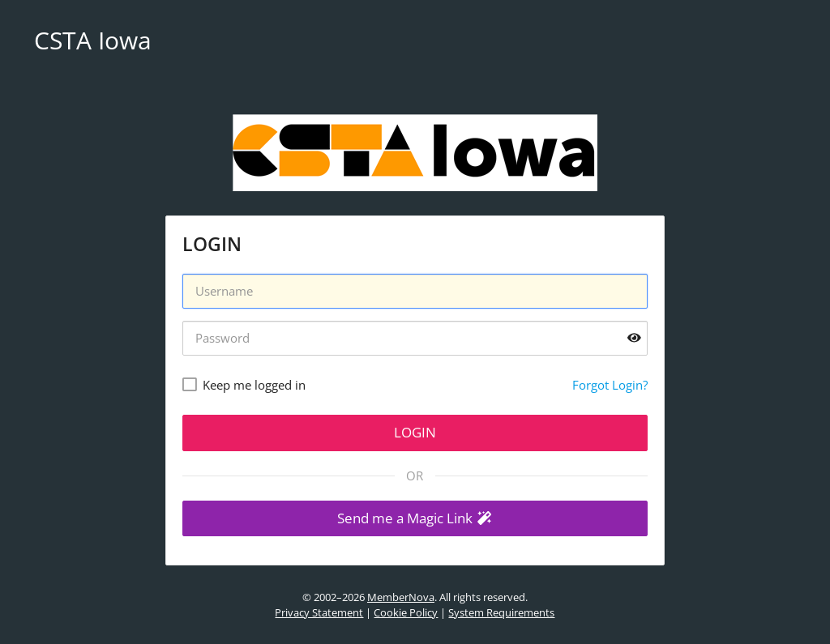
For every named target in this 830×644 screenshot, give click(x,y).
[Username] (415, 291)
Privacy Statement (319, 612)
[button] (415, 519)
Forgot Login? (610, 385)
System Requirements (501, 612)
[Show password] (634, 338)
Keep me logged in (254, 385)
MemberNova (401, 597)
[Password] (415, 338)
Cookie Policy (406, 612)
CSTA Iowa (93, 40)
